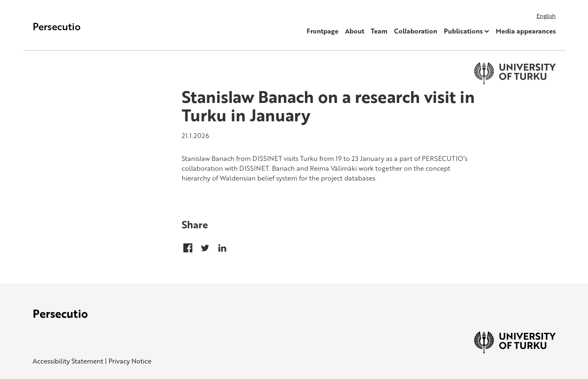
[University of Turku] (515, 351)
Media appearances (526, 31)
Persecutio (57, 26)
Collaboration (416, 31)
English (546, 16)
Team (379, 31)
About (355, 31)
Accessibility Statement (68, 361)
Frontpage (323, 31)
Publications (463, 31)
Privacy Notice (130, 361)
